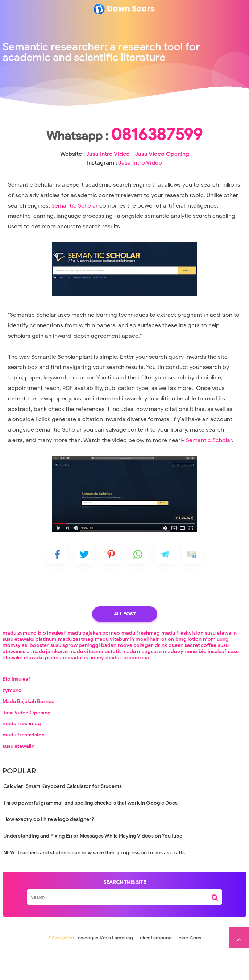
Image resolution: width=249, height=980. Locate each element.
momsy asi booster (26, 677)
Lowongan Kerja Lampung (104, 969)
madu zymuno (20, 665)
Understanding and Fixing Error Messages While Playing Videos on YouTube (93, 867)
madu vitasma (86, 683)
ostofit (113, 683)
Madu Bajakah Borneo (29, 733)
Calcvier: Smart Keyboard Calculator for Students (63, 818)
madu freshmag (141, 665)
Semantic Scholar (75, 237)
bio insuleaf (52, 665)
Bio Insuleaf (16, 711)
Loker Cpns (189, 969)
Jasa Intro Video (120, 177)
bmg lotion (188, 671)
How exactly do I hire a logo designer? (49, 851)
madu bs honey (86, 689)
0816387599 (124, 157)
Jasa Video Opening (27, 744)
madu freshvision (182, 665)
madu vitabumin (115, 671)
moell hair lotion (155, 671)
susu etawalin (221, 665)
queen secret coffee (192, 677)
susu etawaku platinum (30, 671)
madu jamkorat (49, 683)
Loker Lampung (155, 969)
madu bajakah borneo (94, 665)
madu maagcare (142, 683)
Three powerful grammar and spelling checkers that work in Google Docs (90, 834)
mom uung (216, 671)
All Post (125, 645)
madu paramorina (127, 689)
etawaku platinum (45, 689)
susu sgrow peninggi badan (83, 677)
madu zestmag (76, 671)
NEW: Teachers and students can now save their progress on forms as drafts (94, 884)
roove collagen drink (142, 677)
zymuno (12, 722)
